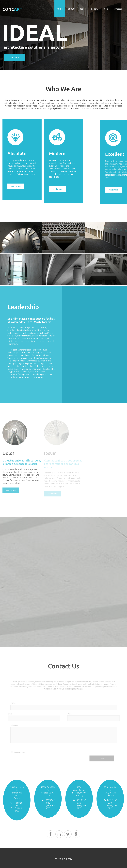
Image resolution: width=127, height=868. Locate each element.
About (71, 9)
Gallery (95, 9)
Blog (106, 9)
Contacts (118, 9)
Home (60, 9)
